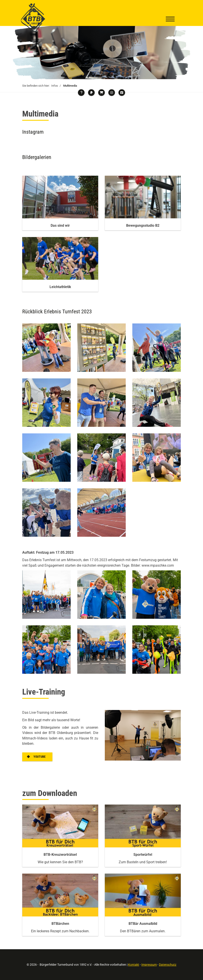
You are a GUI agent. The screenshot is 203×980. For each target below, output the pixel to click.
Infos (55, 86)
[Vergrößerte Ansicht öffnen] (46, 348)
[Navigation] (170, 20)
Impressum (149, 964)
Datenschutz (168, 964)
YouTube (40, 757)
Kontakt (134, 964)
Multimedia (70, 86)
